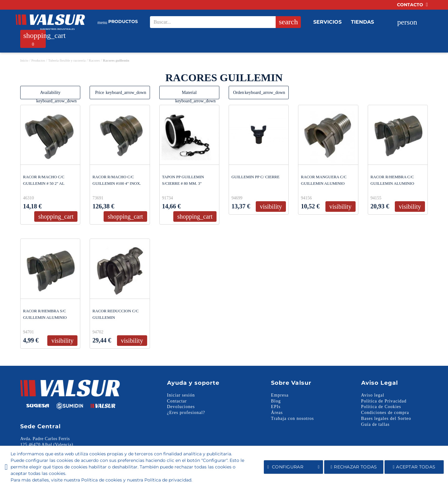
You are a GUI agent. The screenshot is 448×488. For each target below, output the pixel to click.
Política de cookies (102, 480)
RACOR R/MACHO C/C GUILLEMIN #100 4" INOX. (117, 180)
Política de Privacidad (384, 401)
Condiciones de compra (385, 413)
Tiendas (362, 22)
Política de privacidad (168, 480)
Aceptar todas (414, 467)
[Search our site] (223, 22)
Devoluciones (181, 407)
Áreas (277, 413)
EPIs (276, 407)
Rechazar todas (354, 467)
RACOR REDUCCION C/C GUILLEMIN (115, 314)
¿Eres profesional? (186, 413)
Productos (118, 22)
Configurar (293, 467)
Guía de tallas (376, 424)
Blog (276, 401)
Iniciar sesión (181, 395)
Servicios (327, 22)
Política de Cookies (381, 407)
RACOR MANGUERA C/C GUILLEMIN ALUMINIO (324, 180)
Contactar (177, 401)
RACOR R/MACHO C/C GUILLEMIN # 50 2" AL (44, 180)
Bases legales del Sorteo (386, 418)
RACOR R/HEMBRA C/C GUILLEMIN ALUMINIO (392, 180)
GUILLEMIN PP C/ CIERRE (255, 177)
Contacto (412, 5)
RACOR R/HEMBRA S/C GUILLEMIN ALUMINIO (45, 314)
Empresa (280, 395)
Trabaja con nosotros (292, 418)
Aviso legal (373, 395)
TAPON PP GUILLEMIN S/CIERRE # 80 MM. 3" (183, 180)
